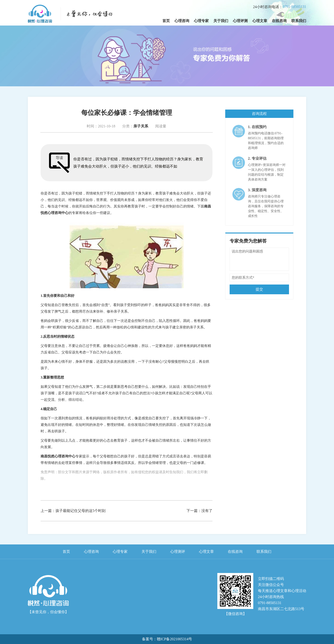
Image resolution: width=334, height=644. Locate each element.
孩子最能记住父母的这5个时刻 (80, 511)
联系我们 (299, 21)
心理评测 (240, 21)
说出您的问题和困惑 (259, 259)
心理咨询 (182, 21)
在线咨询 (279, 21)
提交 (259, 289)
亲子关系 (141, 126)
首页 (166, 21)
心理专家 (201, 21)
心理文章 (260, 21)
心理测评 (178, 552)
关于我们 (221, 21)
